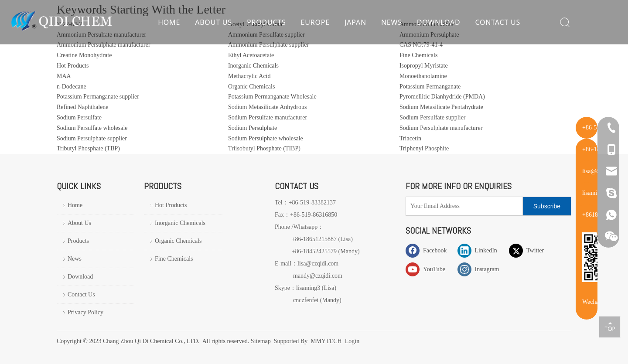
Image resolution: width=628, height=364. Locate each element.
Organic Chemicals (251, 87)
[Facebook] (430, 250)
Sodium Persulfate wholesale (92, 128)
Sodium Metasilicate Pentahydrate (441, 107)
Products (266, 24)
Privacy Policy (85, 312)
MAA (64, 76)
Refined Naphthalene (83, 107)
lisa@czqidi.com (318, 264)
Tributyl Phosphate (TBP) (88, 148)
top (610, 327)
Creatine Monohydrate (84, 55)
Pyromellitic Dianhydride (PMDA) (442, 97)
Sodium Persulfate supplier (433, 117)
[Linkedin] (481, 250)
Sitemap (261, 341)
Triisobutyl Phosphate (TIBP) (264, 148)
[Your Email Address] (462, 206)
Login (352, 341)
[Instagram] (481, 269)
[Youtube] (430, 269)
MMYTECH (326, 341)
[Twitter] (533, 250)
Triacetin (410, 138)
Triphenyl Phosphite (424, 148)
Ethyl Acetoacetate (251, 55)
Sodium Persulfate (79, 117)
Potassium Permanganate (430, 87)
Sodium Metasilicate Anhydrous (267, 107)
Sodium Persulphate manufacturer (441, 128)
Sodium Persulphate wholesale (266, 138)
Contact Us (498, 24)
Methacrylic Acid (249, 76)
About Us (213, 24)
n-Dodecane (72, 87)
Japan (355, 24)
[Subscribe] (547, 206)
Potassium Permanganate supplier (98, 97)
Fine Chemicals (419, 55)
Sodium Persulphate (253, 128)
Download (438, 24)
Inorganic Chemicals (253, 66)
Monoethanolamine (423, 76)
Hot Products (73, 66)
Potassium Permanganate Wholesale (272, 97)
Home (169, 24)
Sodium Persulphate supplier (92, 138)
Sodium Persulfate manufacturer (268, 117)
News (391, 24)
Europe (315, 24)
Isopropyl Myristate (424, 66)
